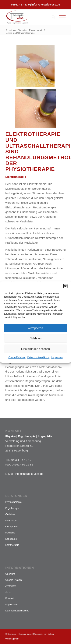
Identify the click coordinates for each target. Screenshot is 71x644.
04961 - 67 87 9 (20, 5)
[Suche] (52, 17)
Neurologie (11, 520)
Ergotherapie (12, 508)
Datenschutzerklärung (38, 357)
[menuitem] (52, 17)
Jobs (8, 592)
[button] (65, 286)
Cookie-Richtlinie (17, 357)
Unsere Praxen (14, 580)
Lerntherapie (12, 545)
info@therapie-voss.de (46, 5)
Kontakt (9, 598)
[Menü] (60, 17)
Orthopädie (11, 527)
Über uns (10, 574)
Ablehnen (35, 338)
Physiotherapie (13, 502)
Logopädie (11, 539)
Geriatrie (10, 514)
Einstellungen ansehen (36, 349)
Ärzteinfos (11, 586)
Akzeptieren (35, 328)
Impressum (57, 357)
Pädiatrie (10, 533)
